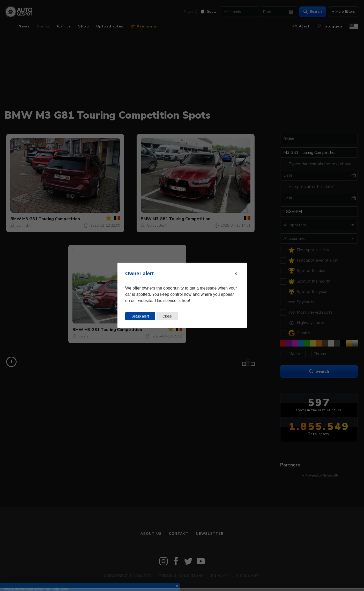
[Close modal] (236, 274)
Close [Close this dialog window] (167, 316)
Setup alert (140, 316)
